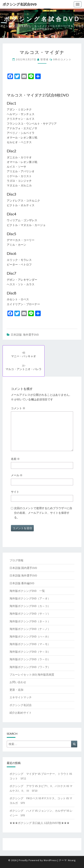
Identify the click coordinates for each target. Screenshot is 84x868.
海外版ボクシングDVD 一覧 (27, 591)
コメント (18, 408)
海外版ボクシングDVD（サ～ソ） (30, 614)
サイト (15, 492)
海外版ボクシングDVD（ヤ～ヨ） (30, 652)
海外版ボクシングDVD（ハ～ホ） (30, 636)
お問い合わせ (18, 682)
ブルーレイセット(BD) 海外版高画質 (32, 675)
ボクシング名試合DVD (20, 4)
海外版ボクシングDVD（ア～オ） (30, 598)
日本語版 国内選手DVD (23, 568)
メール (17, 475)
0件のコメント (62, 59)
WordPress (50, 860)
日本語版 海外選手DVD (25, 335)
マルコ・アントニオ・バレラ (24, 367)
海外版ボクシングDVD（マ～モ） (30, 644)
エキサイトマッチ (21, 697)
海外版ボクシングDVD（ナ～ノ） (30, 629)
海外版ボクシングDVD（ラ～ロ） (30, 659)
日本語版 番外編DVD (22, 583)
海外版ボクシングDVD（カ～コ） (30, 606)
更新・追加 (16, 690)
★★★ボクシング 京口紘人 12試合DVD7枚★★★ (39, 823)
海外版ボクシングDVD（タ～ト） (30, 621)
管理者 (45, 59)
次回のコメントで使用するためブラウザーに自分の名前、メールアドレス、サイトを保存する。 (43, 513)
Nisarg (72, 860)
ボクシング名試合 (21, 705)
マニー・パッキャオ (24, 354)
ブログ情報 (16, 560)
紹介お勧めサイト (21, 713)
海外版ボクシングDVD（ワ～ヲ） (30, 667)
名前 (15, 459)
